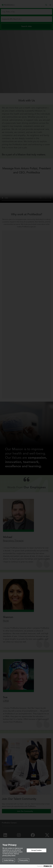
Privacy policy (24, 860)
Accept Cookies (36, 850)
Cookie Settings (9, 860)
